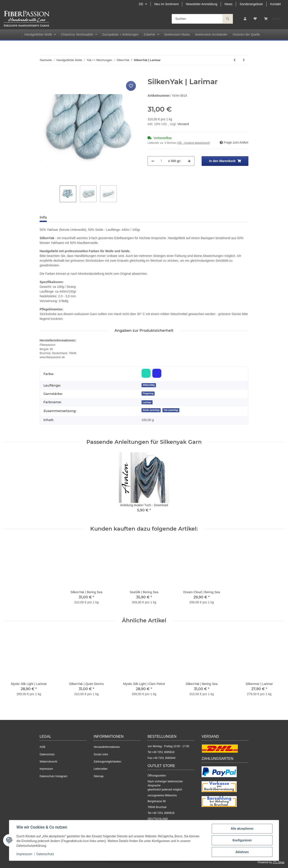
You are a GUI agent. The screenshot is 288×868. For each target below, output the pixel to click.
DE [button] (141, 4)
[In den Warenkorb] (43, 75)
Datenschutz (47, 754)
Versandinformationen (107, 747)
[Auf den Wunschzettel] (131, 86)
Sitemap (99, 776)
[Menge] (161, 161)
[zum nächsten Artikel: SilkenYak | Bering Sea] (244, 60)
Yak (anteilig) (171, 410)
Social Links (101, 754)
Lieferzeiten (101, 769)
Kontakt (276, 4)
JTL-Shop (279, 862)
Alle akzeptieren (242, 829)
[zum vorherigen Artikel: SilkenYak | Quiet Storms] (235, 60)
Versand (183, 124)
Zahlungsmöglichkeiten (107, 762)
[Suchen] (197, 19)
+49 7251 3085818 (163, 752)
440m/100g (149, 385)
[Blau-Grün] (146, 373)
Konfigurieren (242, 840)
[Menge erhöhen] (189, 161)
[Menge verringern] (153, 161)
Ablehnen (242, 852)
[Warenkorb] (272, 19)
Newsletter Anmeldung (202, 4)
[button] (245, 19)
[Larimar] (147, 402)
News (228, 4)
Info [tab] (43, 217)
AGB (42, 747)
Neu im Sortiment (166, 4)
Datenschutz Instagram (53, 776)
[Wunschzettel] (255, 19)
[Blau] (157, 373)
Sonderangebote (251, 4)
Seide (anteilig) (151, 410)
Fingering (148, 393)
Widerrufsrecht (48, 762)
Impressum (46, 769)
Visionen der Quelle (246, 34)
